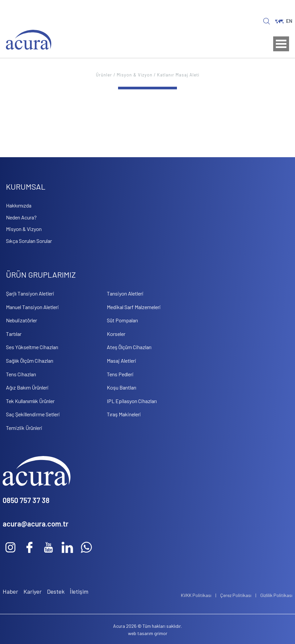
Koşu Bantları (122, 387)
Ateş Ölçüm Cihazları (129, 347)
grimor (161, 633)
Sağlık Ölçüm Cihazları (30, 361)
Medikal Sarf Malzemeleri (134, 307)
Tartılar (14, 334)
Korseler (116, 334)
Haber (10, 591)
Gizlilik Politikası (276, 595)
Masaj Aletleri (122, 361)
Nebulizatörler (21, 320)
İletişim (79, 591)
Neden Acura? (21, 217)
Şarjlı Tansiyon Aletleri (30, 293)
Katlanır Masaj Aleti (178, 75)
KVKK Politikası (196, 595)
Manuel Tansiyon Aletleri (32, 307)
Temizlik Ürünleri (24, 428)
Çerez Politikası (236, 595)
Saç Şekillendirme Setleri (33, 414)
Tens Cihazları (21, 374)
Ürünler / (106, 75)
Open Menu (281, 44)
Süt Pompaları (122, 320)
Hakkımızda (19, 205)
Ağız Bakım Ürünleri (27, 387)
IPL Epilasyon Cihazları (132, 401)
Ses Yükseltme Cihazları (32, 347)
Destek (56, 591)
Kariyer (33, 591)
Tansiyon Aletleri (125, 293)
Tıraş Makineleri (124, 414)
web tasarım (141, 633)
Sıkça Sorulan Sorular (29, 241)
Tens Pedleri (120, 374)
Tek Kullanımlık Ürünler (30, 401)
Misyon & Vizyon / (137, 75)
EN (284, 21)
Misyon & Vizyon (24, 229)
